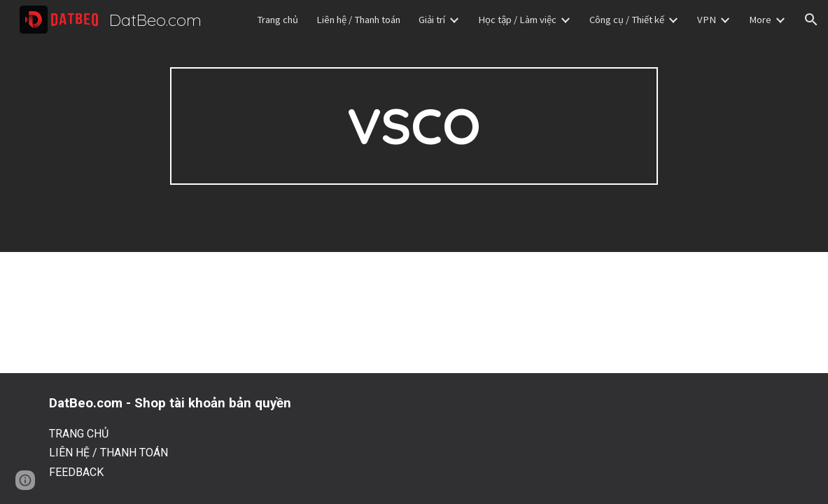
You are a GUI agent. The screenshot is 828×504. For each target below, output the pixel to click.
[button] (811, 20)
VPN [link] (707, 20)
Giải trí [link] (432, 20)
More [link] (760, 20)
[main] (414, 126)
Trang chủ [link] (278, 20)
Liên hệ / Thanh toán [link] (358, 20)
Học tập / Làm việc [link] (517, 20)
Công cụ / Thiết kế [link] (627, 20)
